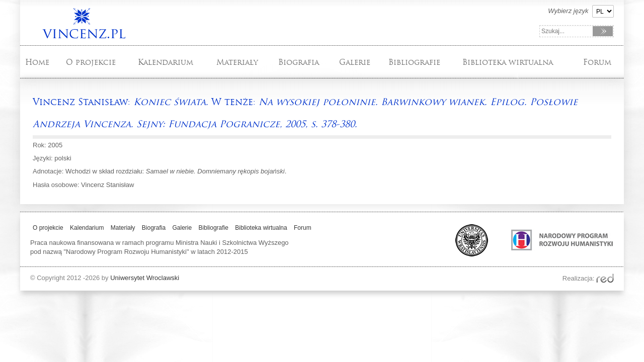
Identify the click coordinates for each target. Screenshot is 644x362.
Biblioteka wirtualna (508, 62)
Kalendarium (166, 62)
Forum (597, 62)
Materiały (237, 62)
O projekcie (91, 62)
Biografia (299, 62)
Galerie (355, 62)
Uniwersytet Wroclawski (145, 278)
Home (37, 62)
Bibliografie (414, 62)
